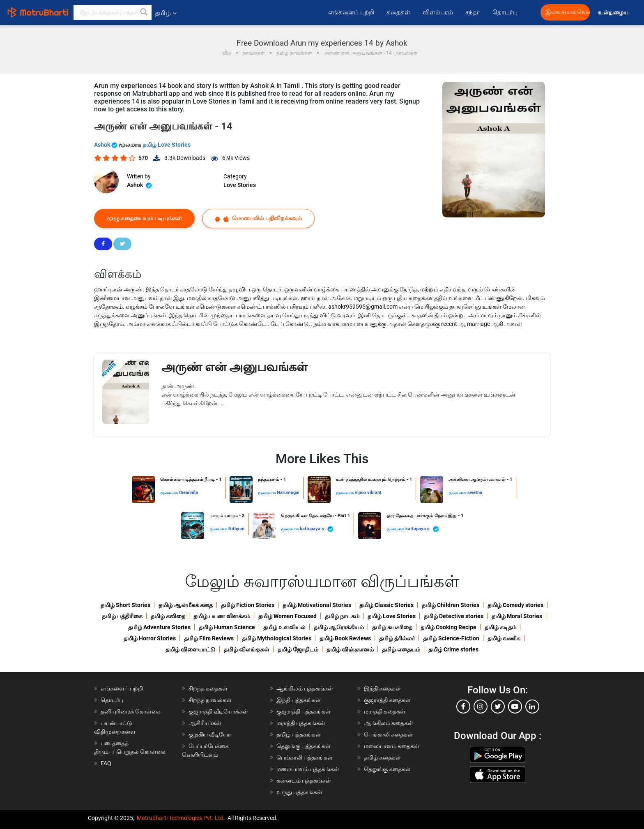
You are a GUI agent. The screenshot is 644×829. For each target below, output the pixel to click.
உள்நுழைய (614, 13)
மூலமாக (170, 493)
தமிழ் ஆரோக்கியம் (339, 627)
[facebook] (463, 707)
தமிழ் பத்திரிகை (122, 616)
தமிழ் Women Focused (287, 616)
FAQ (106, 763)
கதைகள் (398, 12)
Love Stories (240, 185)
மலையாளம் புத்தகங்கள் (308, 769)
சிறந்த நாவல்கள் (210, 700)
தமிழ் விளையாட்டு (191, 649)
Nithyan (236, 529)
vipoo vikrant (368, 493)
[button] (144, 12)
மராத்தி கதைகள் (385, 711)
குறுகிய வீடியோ (210, 734)
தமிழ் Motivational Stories (317, 605)
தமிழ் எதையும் (401, 649)
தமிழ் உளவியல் (284, 627)
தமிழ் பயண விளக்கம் (222, 616)
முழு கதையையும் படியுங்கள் (144, 218)
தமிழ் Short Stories (125, 605)
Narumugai (288, 493)
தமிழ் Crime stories (453, 649)
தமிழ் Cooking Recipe (448, 627)
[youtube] (515, 707)
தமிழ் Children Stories (451, 605)
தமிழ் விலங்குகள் (247, 649)
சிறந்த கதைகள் (208, 688)
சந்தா (473, 12)
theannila (189, 493)
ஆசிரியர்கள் (205, 723)
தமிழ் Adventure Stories (159, 627)
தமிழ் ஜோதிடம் (298, 649)
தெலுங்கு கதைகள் (387, 769)
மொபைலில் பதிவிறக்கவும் (258, 218)
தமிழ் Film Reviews (209, 638)
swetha (475, 493)
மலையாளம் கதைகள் (392, 746)
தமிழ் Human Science (227, 627)
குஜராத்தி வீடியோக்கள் (218, 711)
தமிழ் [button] (166, 13)
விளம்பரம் (438, 12)
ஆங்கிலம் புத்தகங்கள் (305, 688)
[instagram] (481, 707)
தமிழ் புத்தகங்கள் (299, 734)
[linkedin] (532, 707)
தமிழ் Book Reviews (345, 638)
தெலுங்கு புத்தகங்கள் (304, 746)
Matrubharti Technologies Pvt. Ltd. (181, 818)
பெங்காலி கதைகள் (388, 734)
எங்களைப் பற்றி (351, 12)
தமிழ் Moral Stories (517, 616)
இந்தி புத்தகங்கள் (299, 700)
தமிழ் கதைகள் (382, 757)
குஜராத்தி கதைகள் (387, 700)
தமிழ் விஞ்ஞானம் (350, 649)
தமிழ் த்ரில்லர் (397, 638)
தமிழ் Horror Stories (150, 638)
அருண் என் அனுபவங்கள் (235, 367)
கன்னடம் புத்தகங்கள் (304, 781)
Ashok (106, 145)
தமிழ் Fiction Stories (248, 605)
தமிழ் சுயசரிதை (392, 627)
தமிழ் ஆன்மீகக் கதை (186, 605)
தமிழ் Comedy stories (515, 605)
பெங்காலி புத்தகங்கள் (305, 757)
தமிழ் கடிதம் (500, 627)
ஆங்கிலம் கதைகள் (389, 723)
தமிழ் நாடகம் (342, 616)
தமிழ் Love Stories (167, 145)
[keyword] (113, 12)
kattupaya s (317, 529)
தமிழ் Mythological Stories (277, 638)
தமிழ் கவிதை (168, 616)
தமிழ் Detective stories (454, 616)
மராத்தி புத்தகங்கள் (301, 723)
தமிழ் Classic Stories (386, 605)
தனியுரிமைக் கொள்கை (131, 711)
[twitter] (498, 707)
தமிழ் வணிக (504, 638)
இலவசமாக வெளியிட (568, 12)
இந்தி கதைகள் (382, 688)
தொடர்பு (505, 12)
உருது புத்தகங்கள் (299, 792)
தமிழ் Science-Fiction (451, 638)
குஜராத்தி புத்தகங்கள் (304, 711)
